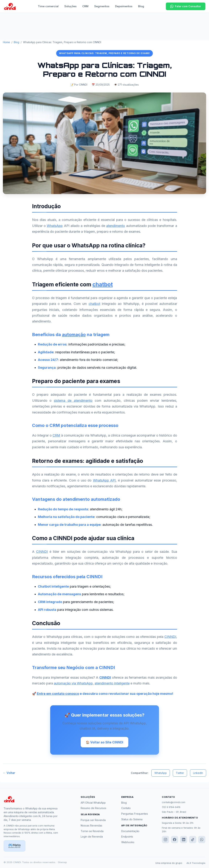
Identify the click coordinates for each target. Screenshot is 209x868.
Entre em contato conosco (58, 694)
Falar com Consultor (186, 6)
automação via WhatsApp (73, 683)
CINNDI (42, 552)
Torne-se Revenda (92, 832)
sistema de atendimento (73, 401)
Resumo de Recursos (93, 809)
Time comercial (48, 6)
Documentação (130, 832)
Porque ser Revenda (93, 821)
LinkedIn (198, 773)
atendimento (116, 226)
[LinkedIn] (184, 840)
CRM (85, 6)
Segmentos (102, 6)
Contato (126, 809)
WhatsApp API (104, 480)
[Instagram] (165, 840)
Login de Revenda (92, 837)
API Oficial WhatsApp (93, 803)
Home (6, 42)
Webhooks (128, 843)
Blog (141, 6)
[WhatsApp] (202, 840)
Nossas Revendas (91, 826)
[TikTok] (193, 840)
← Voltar (9, 774)
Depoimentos (124, 6)
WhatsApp (55, 226)
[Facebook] (175, 840)
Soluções (70, 6)
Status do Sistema (132, 820)
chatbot (103, 284)
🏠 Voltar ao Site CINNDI (105, 742)
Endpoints (127, 837)
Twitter (180, 773)
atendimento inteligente (112, 683)
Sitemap (62, 863)
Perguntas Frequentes (135, 814)
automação (74, 335)
